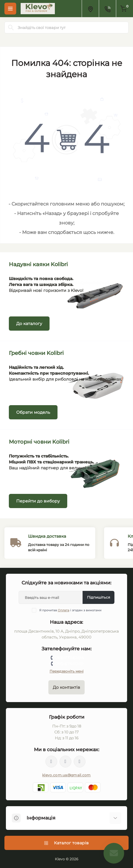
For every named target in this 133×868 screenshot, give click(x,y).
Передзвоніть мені (66, 671)
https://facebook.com (51, 762)
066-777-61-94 (69, 658)
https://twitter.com (65, 762)
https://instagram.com (80, 762)
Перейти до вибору (38, 501)
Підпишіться (98, 597)
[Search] (11, 28)
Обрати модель (33, 412)
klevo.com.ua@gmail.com (66, 775)
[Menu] (10, 9)
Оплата (64, 610)
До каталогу (29, 324)
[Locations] (90, 9)
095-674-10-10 (69, 664)
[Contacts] (107, 9)
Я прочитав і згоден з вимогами (70, 610)
